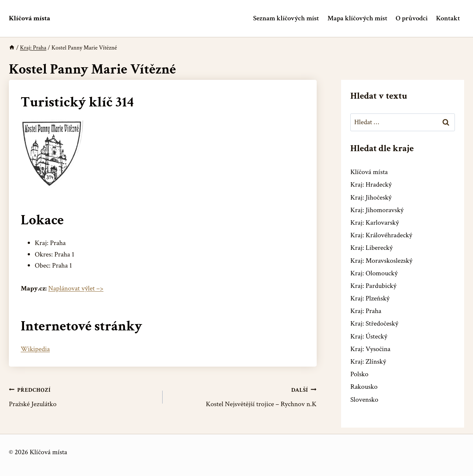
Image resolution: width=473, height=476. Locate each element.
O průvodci (412, 18)
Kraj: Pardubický (373, 286)
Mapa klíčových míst (357, 18)
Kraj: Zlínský (368, 362)
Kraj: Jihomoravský (377, 210)
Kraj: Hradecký (371, 185)
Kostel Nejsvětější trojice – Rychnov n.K (243, 397)
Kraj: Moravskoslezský (381, 261)
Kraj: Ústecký (369, 336)
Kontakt (448, 18)
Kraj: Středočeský (374, 324)
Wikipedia (35, 349)
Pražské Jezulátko (82, 397)
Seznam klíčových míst (286, 18)
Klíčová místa (369, 172)
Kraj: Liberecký (371, 248)
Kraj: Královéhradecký (381, 235)
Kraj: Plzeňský (370, 298)
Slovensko (364, 400)
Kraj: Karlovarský (375, 223)
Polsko (359, 374)
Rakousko (364, 387)
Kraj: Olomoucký (374, 273)
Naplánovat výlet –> (76, 288)
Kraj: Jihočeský (371, 198)
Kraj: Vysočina (370, 349)
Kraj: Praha (366, 311)
